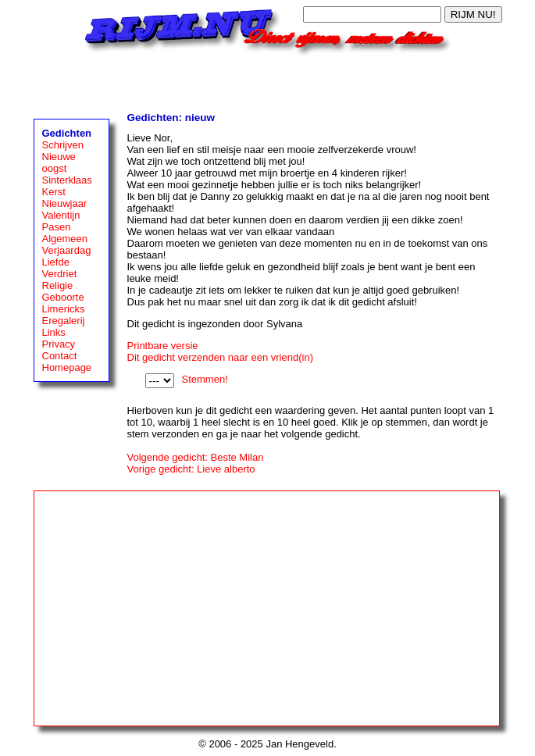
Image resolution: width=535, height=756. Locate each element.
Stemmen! (205, 379)
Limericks (64, 309)
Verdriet (60, 274)
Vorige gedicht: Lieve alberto (191, 469)
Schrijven (63, 145)
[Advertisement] (268, 80)
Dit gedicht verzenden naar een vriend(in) (220, 357)
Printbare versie (163, 346)
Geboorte (63, 297)
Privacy (59, 344)
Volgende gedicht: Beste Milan (196, 457)
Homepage (67, 367)
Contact (60, 356)
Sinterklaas (67, 180)
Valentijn (61, 215)
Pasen (57, 227)
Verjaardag (67, 250)
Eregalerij (64, 321)
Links (54, 332)
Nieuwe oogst (59, 162)
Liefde (56, 262)
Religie (58, 285)
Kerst (54, 192)
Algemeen (65, 239)
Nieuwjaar (65, 203)
